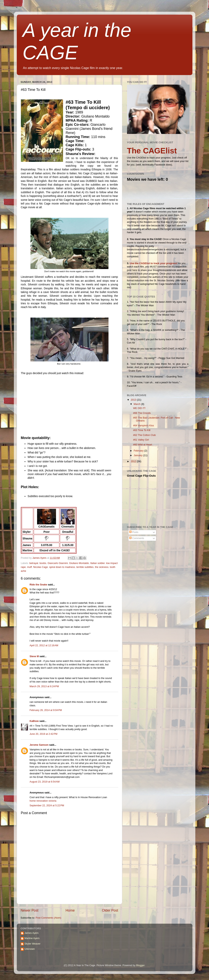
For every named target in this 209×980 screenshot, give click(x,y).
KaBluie (34, 721)
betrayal (34, 563)
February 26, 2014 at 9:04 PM (46, 710)
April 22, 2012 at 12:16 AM (44, 645)
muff (29, 567)
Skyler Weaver (33, 944)
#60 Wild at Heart (143, 445)
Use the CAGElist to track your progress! (154, 263)
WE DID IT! (139, 408)
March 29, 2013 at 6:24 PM (44, 686)
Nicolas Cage (40, 567)
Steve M (34, 656)
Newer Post (30, 910)
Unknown (30, 949)
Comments (137, 538)
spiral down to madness (62, 567)
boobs (43, 563)
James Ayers (40, 558)
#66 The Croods (142, 413)
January (138, 455)
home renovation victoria (43, 801)
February (139, 451)
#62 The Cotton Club (144, 435)
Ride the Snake (38, 585)
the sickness (102, 567)
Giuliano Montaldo (79, 563)
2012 (134, 461)
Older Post (110, 910)
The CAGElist (152, 151)
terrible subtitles (85, 567)
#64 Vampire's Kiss (143, 426)
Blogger (140, 965)
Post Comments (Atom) (48, 918)
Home (70, 910)
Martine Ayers (32, 938)
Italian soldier (98, 563)
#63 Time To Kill (142, 430)
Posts (134, 532)
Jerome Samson (39, 745)
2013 (134, 400)
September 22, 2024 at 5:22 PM (47, 806)
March (137, 404)
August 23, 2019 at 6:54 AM (45, 782)
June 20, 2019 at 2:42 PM (44, 734)
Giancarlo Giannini (58, 563)
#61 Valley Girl (141, 440)
